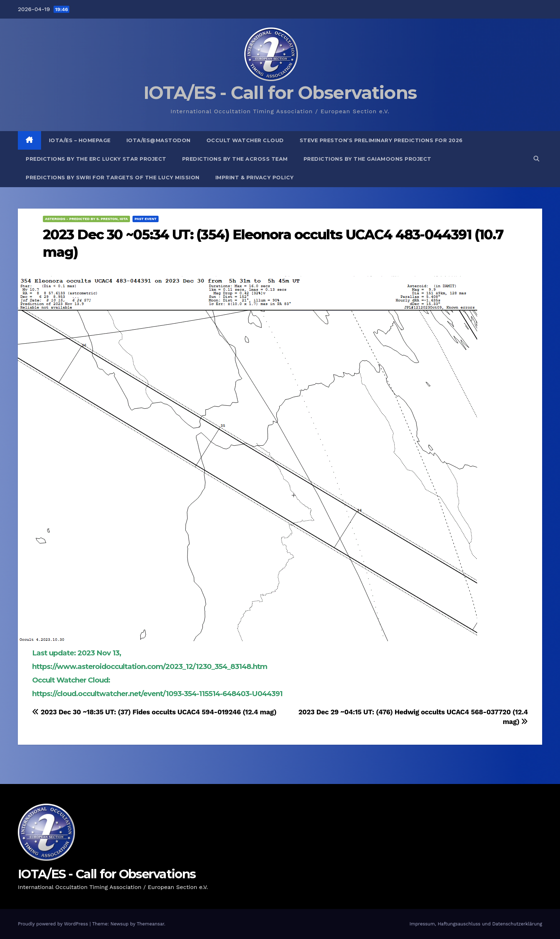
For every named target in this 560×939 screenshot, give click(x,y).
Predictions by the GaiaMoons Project (367, 159)
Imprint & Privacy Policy (255, 178)
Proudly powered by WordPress (54, 924)
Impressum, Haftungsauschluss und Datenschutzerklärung (476, 924)
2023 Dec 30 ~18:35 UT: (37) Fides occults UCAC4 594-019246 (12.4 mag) (154, 712)
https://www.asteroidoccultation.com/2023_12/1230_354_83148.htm (150, 666)
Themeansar (151, 924)
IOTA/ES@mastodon (159, 140)
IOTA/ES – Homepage (80, 140)
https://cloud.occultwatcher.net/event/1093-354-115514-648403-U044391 (157, 694)
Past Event (146, 219)
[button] (536, 159)
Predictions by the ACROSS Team (235, 159)
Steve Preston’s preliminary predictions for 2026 (381, 140)
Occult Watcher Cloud (245, 140)
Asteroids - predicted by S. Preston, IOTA (86, 219)
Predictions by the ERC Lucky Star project (96, 159)
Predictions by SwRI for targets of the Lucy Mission (113, 178)
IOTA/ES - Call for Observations (280, 93)
